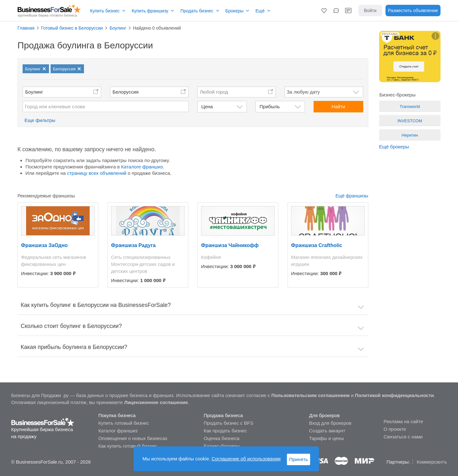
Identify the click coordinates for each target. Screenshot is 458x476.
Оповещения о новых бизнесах (133, 438)
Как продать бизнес (225, 431)
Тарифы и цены (326, 438)
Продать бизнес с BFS (228, 423)
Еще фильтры (40, 120)
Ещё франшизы (352, 196)
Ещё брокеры (394, 147)
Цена (207, 107)
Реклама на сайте (403, 421)
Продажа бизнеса (223, 415)
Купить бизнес (105, 11)
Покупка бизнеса (117, 415)
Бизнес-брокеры (222, 446)
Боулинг (34, 92)
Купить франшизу (150, 11)
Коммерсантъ (432, 462)
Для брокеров (324, 415)
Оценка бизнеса (221, 438)
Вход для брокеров (330, 423)
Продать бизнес (197, 11)
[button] (324, 11)
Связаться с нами (403, 437)
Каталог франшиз (118, 431)
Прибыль (270, 107)
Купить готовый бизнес (124, 423)
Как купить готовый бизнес (128, 446)
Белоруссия (126, 92)
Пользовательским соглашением (310, 395)
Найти (338, 107)
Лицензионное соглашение (156, 402)
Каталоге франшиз (142, 167)
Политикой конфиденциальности (394, 395)
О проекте (395, 429)
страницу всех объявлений (97, 173)
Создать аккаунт (327, 431)
